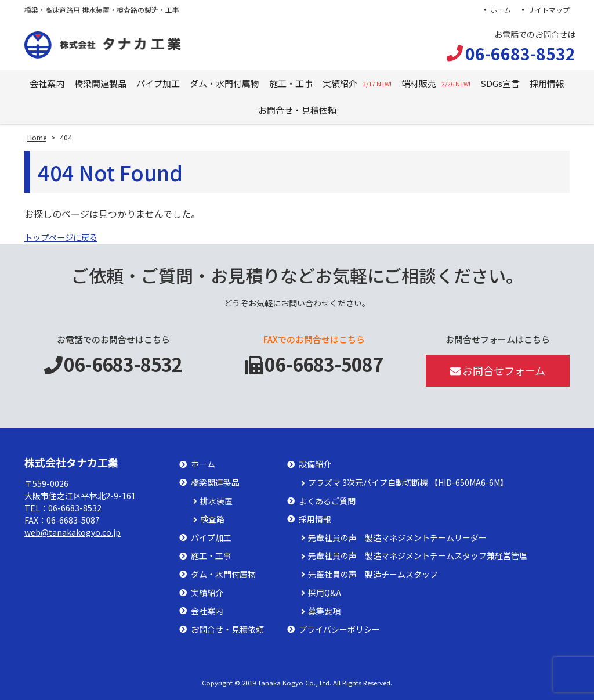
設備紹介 (315, 464)
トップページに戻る (66, 237)
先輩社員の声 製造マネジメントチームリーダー (397, 538)
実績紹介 (357, 83)
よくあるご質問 (327, 501)
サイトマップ (549, 10)
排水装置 (216, 501)
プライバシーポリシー (339, 629)
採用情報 (547, 83)
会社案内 (47, 83)
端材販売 (436, 83)
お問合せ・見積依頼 (297, 110)
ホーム (499, 10)
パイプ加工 (158, 83)
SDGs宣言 (500, 83)
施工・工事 (291, 83)
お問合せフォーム (498, 370)
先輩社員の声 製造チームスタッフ (373, 574)
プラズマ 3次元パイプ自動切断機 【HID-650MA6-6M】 (408, 483)
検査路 (212, 519)
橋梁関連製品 (100, 83)
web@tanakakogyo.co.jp (73, 532)
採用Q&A (325, 593)
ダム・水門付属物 (224, 83)
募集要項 (324, 611)
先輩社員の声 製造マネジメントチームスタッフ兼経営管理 (418, 556)
